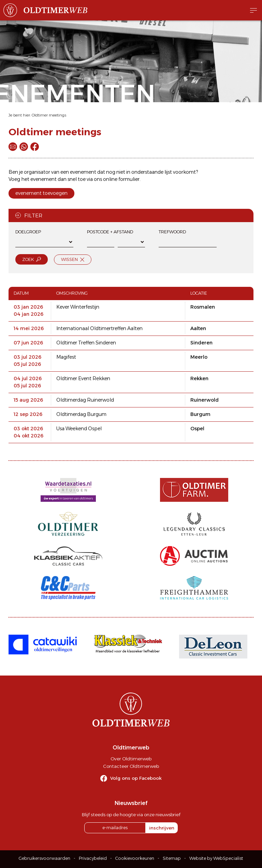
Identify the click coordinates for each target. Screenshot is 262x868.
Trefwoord (172, 232)
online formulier (121, 179)
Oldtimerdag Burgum (81, 414)
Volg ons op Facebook (136, 778)
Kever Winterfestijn (78, 307)
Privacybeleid (93, 858)
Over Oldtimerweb (131, 759)
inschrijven (162, 828)
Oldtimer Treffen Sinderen (86, 343)
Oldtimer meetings (49, 115)
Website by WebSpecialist (216, 858)
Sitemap (172, 858)
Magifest (66, 357)
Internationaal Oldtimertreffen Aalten (99, 328)
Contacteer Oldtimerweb (131, 766)
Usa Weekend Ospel (79, 429)
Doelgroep (28, 232)
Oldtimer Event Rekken (83, 378)
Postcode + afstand (110, 232)
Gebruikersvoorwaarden (45, 858)
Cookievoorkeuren (135, 858)
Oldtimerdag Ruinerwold (85, 400)
